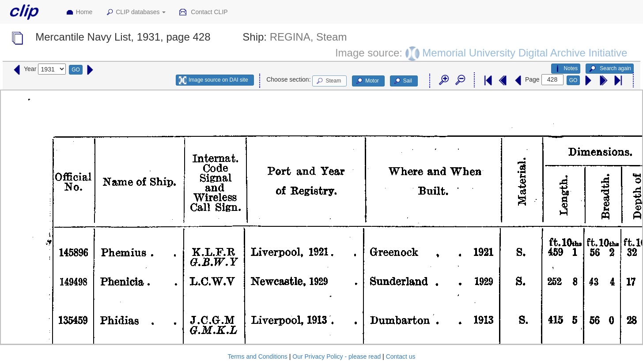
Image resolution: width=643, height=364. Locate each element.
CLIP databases (136, 12)
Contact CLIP (203, 12)
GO (76, 70)
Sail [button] (403, 81)
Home (79, 12)
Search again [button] (610, 69)
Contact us (401, 356)
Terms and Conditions (257, 356)
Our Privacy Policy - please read (337, 356)
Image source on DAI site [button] (214, 80)
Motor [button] (367, 81)
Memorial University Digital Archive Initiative (525, 52)
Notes (566, 69)
